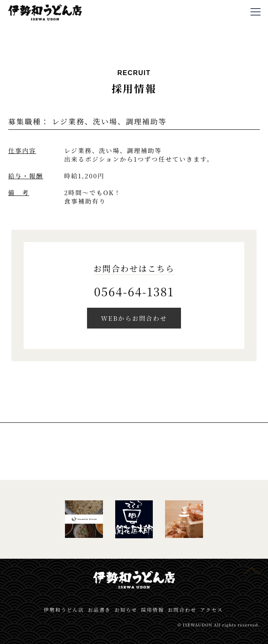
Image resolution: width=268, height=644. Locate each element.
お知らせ (126, 610)
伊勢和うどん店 (64, 610)
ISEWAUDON (198, 625)
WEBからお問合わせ (134, 318)
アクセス (212, 610)
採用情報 (152, 610)
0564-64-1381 (134, 291)
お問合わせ (182, 610)
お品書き (99, 610)
